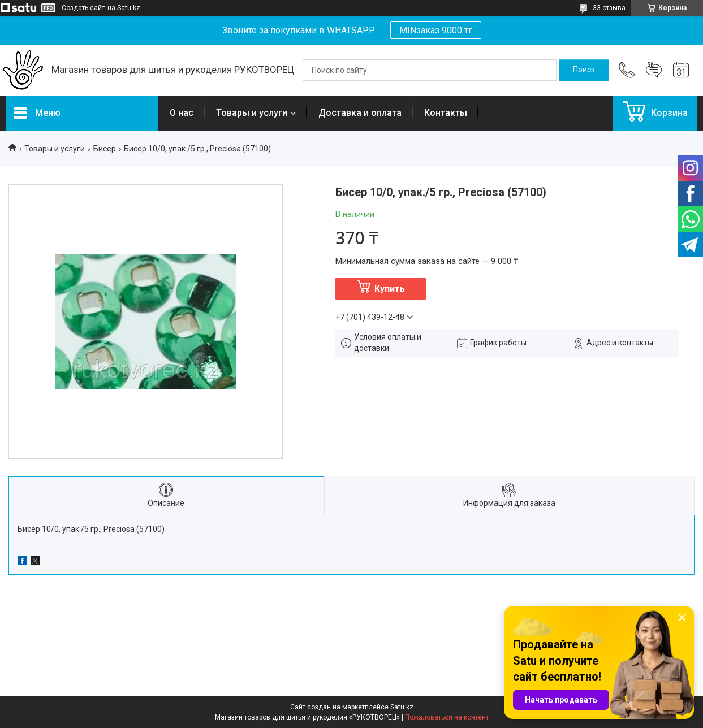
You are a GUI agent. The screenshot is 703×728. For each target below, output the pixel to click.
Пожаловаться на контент (447, 717)
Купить (390, 289)
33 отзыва (609, 8)
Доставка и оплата (360, 113)
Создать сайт (83, 8)
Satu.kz (402, 707)
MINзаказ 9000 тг (436, 30)
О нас (182, 113)
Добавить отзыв (654, 70)
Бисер (105, 149)
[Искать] (584, 70)
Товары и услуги (252, 113)
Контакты (446, 113)
